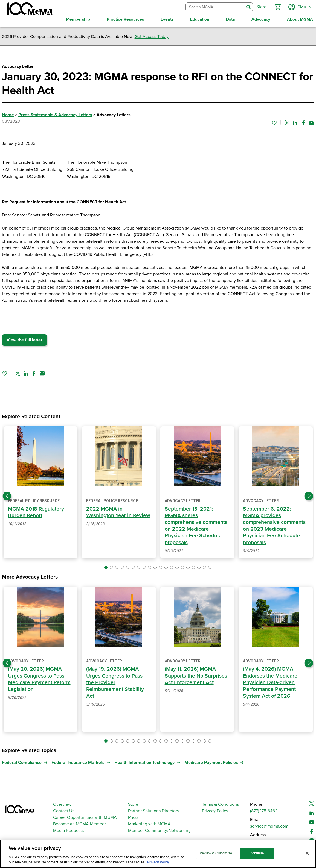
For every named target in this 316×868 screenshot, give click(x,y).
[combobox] (214, 7)
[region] (158, 854)
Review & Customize (216, 853)
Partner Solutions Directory (154, 810)
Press (133, 817)
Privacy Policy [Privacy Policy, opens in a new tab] (158, 862)
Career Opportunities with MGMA (85, 817)
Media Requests (68, 830)
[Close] (307, 853)
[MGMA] (29, 10)
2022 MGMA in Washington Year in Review (119, 511)
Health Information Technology (144, 762)
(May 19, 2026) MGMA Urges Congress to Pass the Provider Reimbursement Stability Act (115, 682)
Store (133, 804)
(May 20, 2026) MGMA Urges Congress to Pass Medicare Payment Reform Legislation (40, 678)
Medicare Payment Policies (211, 762)
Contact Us (64, 810)
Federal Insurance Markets (78, 762)
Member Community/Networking (159, 830)
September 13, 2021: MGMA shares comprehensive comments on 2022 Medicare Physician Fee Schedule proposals (196, 525)
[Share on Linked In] (295, 122)
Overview (62, 804)
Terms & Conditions (220, 804)
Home (8, 114)
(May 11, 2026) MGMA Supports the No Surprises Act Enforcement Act (196, 675)
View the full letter (24, 339)
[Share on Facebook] (303, 122)
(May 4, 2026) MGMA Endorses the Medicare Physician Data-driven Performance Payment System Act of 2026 (270, 682)
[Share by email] (312, 122)
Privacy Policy (215, 810)
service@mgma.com (269, 825)
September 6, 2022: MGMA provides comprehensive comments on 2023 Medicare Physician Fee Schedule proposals (274, 525)
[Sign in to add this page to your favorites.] (274, 122)
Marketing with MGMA (149, 823)
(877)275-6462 (264, 810)
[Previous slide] (7, 495)
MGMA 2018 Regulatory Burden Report (36, 511)
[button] (277, 7)
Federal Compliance (22, 762)
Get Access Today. (152, 36)
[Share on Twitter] (287, 122)
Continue (257, 853)
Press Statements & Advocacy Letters (55, 114)
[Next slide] (309, 495)
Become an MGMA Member (79, 823)
